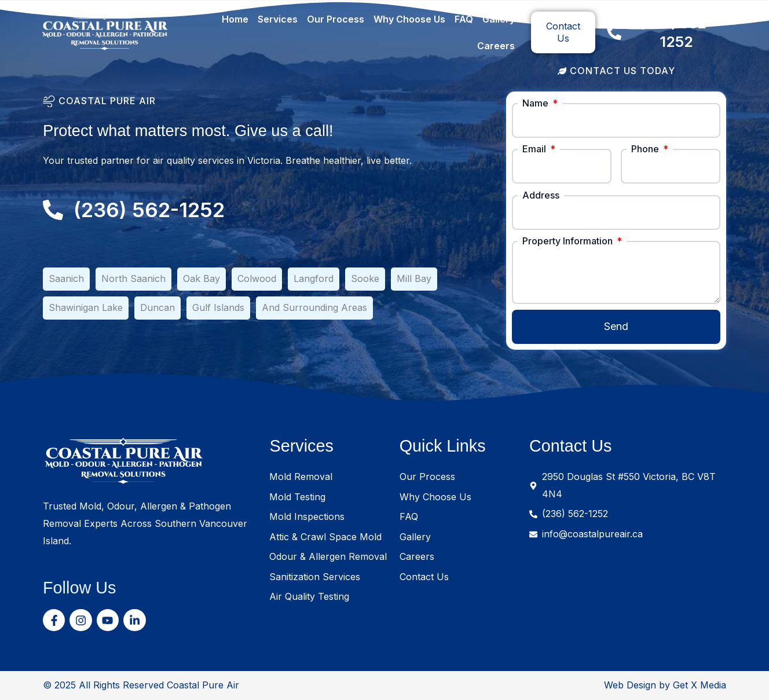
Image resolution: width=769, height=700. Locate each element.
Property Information (569, 241)
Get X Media (700, 685)
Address (541, 195)
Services (278, 19)
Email (535, 149)
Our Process (336, 19)
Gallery (499, 19)
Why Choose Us (409, 19)
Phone (646, 149)
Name (537, 103)
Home (235, 19)
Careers (496, 46)
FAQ (464, 19)
